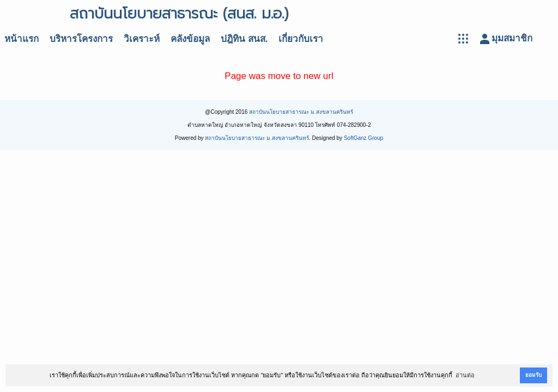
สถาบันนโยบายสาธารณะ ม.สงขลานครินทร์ (301, 112)
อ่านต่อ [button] (465, 375)
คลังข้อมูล (190, 39)
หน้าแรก (22, 39)
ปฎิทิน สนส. (244, 39)
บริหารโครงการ (81, 39)
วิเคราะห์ (142, 39)
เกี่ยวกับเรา (301, 39)
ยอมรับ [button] (533, 375)
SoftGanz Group (363, 138)
